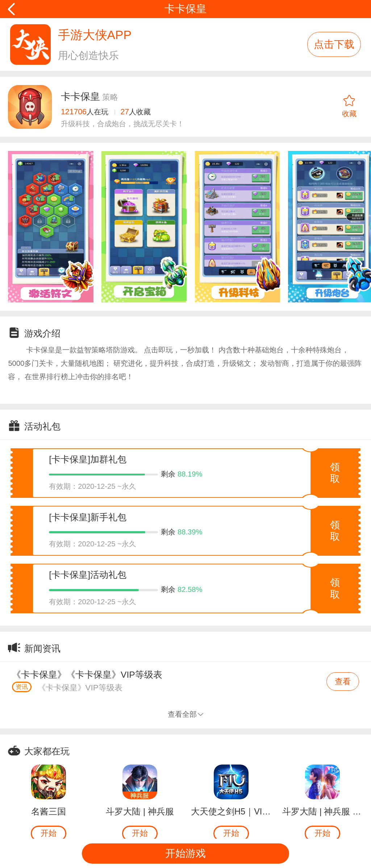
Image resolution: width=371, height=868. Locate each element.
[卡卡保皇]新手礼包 (88, 517)
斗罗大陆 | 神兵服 (140, 812)
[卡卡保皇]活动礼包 (88, 575)
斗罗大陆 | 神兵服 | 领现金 (322, 812)
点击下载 (334, 44)
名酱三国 (49, 812)
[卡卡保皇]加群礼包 (88, 459)
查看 (343, 681)
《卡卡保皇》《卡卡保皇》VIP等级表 (87, 675)
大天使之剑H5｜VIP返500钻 (231, 812)
